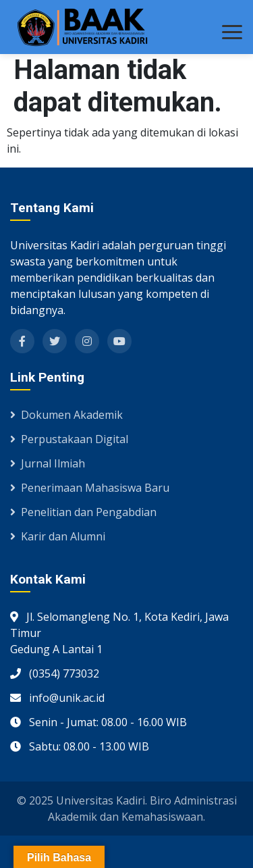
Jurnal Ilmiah (48, 463)
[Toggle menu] (232, 32)
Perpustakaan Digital (69, 439)
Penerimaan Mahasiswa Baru (90, 488)
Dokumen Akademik (66, 415)
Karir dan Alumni (58, 536)
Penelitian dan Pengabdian (83, 512)
